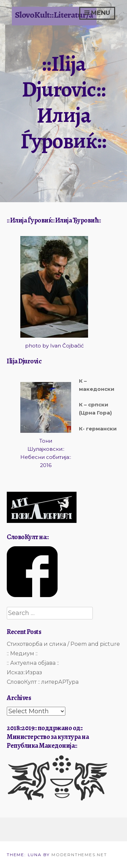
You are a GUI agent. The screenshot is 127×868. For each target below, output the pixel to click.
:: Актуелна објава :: (33, 663)
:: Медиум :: (22, 653)
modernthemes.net (79, 855)
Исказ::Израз (24, 672)
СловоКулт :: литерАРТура (43, 682)
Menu (97, 13)
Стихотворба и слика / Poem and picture (63, 644)
